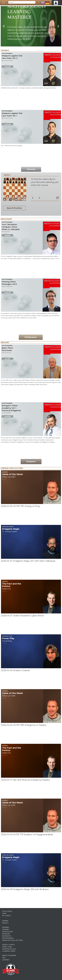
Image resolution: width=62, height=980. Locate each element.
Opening (31, 169)
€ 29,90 (8, 293)
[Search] (22, 2)
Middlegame (31, 337)
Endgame (31, 462)
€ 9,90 (7, 359)
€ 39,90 (8, 417)
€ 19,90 (8, 235)
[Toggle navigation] (4, 3)
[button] (4, 26)
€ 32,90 (8, 67)
